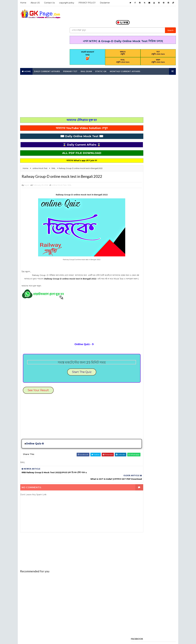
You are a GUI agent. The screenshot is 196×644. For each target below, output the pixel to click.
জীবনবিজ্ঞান (137, 352)
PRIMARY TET (138, 323)
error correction (141, 275)
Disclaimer (104, 3)
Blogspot (68, 639)
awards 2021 (139, 242)
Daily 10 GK (159, 261)
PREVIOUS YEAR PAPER (142, 318)
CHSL (135, 256)
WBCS (135, 337)
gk (134, 290)
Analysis (137, 237)
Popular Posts (154, 122)
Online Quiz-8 (35, 439)
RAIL (69, 175)
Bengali (136, 247)
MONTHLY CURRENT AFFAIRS (145, 299)
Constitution (139, 261)
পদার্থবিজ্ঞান (152, 352)
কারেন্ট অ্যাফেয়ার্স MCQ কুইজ (142, 347)
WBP (149, 337)
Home (23, 3)
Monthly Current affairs (125, 60)
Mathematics (161, 295)
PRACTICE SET (139, 314)
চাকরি (162, 347)
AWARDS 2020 (154, 237)
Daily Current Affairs (47, 60)
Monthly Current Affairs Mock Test (150, 304)
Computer (149, 256)
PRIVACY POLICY (87, 3)
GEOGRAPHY (161, 280)
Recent (139, 122)
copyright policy (66, 3)
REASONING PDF (140, 328)
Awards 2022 (158, 242)
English (165, 266)
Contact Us (49, 3)
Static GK (101, 60)
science (157, 328)
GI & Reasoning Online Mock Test (148, 285)
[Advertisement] (98, 84)
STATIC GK (137, 333)
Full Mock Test (140, 280)
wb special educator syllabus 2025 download (153, 177)
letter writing (140, 295)
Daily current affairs (143, 266)
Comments (169, 122)
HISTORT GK (149, 290)
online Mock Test (59, 175)
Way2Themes (44, 639)
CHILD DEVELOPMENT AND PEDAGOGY (149, 252)
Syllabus (154, 333)
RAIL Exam (86, 60)
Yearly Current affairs (144, 342)
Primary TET (70, 60)
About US (35, 3)
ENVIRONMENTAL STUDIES (144, 271)
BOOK (150, 247)
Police (162, 309)
